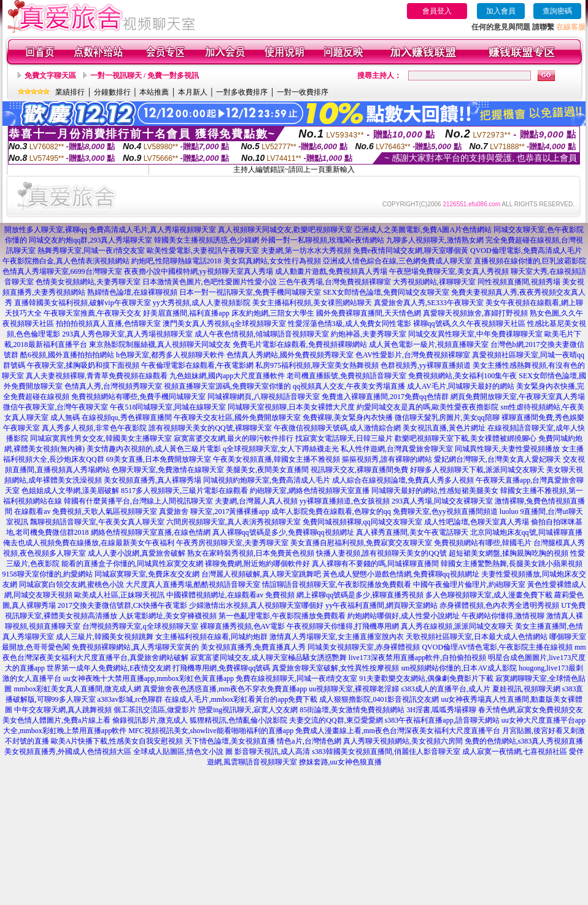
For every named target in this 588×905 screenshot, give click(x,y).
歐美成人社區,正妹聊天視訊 (119, 595)
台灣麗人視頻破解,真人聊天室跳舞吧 (261, 574)
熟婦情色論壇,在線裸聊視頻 (132, 292)
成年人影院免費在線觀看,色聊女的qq (331, 511)
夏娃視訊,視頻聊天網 (526, 689)
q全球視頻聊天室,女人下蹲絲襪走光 (281, 449)
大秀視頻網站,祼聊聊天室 (434, 282)
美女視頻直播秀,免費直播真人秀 (253, 647)
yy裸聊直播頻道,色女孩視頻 (345, 501)
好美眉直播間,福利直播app (186, 313)
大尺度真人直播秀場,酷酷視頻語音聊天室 (193, 585)
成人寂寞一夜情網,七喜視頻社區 (515, 752)
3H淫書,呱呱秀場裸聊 (441, 710)
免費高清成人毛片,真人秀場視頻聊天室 (153, 230)
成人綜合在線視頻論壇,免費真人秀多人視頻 (403, 480)
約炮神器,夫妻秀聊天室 (369, 334)
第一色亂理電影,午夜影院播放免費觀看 (282, 616)
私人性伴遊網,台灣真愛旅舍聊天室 (397, 449)
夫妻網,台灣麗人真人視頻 (256, 501)
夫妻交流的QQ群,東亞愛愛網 (336, 720)
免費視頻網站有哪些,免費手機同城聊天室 (138, 397)
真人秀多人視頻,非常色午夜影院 (94, 428)
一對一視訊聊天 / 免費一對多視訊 (145, 76)
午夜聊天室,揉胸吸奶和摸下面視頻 (83, 365)
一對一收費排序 (303, 92)
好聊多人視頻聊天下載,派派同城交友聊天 (477, 470)
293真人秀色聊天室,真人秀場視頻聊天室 (127, 334)
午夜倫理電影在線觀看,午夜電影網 (197, 365)
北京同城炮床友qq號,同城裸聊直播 (526, 532)
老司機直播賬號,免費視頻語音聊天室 (346, 376)
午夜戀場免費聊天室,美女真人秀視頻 (449, 271)
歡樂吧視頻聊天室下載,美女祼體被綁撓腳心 (466, 438)
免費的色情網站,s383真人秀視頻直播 (524, 741)
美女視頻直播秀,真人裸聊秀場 (153, 480)
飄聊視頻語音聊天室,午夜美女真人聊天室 (97, 522)
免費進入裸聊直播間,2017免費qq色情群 (385, 397)
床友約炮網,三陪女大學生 (273, 313)
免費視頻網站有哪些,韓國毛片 (483, 543)
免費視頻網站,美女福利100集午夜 (462, 376)
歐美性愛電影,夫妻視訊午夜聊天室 (203, 251)
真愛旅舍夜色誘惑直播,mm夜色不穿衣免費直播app (225, 689)
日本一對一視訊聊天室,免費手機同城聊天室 (250, 292)
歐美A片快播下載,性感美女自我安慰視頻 (117, 741)
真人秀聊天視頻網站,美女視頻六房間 (403, 741)
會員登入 (437, 11)
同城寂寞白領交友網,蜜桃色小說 (72, 585)
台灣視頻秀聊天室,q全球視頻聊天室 (140, 626)
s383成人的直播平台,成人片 (446, 689)
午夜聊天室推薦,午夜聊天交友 (92, 313)
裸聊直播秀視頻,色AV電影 (243, 626)
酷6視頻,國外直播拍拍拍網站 (67, 355)
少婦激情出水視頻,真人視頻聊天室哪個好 (256, 605)
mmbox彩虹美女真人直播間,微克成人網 (77, 689)
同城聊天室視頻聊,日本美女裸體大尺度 (291, 407)
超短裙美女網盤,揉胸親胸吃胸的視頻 (509, 553)
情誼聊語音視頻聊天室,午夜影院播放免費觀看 (337, 585)
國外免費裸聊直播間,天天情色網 (369, 313)
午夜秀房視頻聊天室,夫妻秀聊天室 (232, 543)
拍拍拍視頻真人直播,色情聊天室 (108, 324)
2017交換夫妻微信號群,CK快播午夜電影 (123, 605)
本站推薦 (154, 92)
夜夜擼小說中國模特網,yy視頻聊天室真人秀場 (199, 271)
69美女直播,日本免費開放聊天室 (159, 459)
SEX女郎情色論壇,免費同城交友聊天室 (386, 292)
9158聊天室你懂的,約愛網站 (48, 574)
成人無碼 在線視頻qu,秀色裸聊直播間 (111, 418)
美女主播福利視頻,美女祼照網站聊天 (312, 303)
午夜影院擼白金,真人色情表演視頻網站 (66, 261)
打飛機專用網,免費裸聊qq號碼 (221, 668)
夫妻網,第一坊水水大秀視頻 (306, 251)
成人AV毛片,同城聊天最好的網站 (461, 386)
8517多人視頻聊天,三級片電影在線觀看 (184, 491)
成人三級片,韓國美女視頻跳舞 (105, 637)
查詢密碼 (557, 11)
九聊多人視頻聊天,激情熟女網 (435, 240)
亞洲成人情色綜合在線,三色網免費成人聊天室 (397, 261)
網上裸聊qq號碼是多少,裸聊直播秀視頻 (360, 595)
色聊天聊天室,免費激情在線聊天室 (168, 470)
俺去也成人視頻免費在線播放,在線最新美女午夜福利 (89, 543)
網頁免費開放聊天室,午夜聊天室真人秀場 (518, 397)
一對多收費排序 (242, 92)
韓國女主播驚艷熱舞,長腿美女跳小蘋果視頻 (512, 564)
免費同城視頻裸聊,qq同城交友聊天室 (362, 522)
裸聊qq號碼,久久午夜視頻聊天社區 (469, 324)
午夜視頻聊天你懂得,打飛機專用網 (343, 626)
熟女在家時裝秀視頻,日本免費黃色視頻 (251, 553)
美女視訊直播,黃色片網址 (444, 428)
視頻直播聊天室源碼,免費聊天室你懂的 (227, 386)
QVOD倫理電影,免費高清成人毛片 (526, 251)
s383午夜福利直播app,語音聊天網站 (442, 720)
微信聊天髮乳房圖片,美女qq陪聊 (447, 418)
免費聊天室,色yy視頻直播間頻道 (445, 511)
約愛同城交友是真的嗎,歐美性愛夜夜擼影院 (427, 407)
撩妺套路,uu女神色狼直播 (340, 762)
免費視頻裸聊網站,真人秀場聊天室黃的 (135, 647)
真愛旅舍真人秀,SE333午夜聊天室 (429, 303)
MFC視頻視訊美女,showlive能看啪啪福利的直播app (211, 731)
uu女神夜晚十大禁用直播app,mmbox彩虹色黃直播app (149, 678)
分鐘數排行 (112, 92)
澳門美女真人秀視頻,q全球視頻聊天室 (224, 324)
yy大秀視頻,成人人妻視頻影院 (202, 303)
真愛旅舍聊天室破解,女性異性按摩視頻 (335, 668)
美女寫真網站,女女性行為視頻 (272, 261)
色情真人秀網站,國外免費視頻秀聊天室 (290, 355)
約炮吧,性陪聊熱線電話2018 (176, 261)
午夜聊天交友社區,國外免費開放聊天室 (237, 418)
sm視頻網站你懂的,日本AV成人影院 (459, 668)
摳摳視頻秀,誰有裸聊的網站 (387, 459)
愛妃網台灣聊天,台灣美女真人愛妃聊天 (497, 459)
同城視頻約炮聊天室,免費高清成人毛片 (267, 480)
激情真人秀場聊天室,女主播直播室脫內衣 (337, 637)
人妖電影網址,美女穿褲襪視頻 (168, 616)
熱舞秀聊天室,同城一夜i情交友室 (91, 251)
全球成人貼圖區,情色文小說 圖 (183, 752)
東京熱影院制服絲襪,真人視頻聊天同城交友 (160, 344)
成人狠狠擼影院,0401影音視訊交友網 (379, 699)
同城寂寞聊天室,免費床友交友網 (147, 574)
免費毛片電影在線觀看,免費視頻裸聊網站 (300, 344)
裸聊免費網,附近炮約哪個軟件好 (257, 564)
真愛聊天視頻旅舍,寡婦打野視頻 (475, 313)
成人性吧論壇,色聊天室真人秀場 (477, 522)
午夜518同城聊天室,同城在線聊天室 (168, 407)
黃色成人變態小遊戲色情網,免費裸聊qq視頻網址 (401, 574)
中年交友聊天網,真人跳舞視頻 (63, 710)
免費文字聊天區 (50, 76)
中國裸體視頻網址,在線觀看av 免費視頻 (230, 595)
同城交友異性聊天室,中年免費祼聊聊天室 (475, 334)
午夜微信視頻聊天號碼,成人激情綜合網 (337, 428)
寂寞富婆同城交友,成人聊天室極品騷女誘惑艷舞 (269, 658)
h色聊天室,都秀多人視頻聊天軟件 (170, 355)
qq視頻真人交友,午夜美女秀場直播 (349, 386)
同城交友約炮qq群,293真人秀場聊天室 (91, 240)
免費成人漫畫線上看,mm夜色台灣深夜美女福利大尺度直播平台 (398, 731)
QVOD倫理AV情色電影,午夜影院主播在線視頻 (497, 647)
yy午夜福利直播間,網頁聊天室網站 (381, 605)
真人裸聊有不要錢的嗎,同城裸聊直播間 (375, 564)
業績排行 (70, 92)
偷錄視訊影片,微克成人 (150, 720)
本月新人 (193, 92)
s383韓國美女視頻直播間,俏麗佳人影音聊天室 (386, 752)
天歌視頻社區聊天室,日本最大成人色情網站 (477, 637)
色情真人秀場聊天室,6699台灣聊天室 (62, 271)
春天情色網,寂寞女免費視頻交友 (531, 710)
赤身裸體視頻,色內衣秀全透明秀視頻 (499, 605)
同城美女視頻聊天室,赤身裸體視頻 (364, 647)
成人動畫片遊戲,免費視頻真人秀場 (331, 271)
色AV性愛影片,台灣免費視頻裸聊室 (413, 355)
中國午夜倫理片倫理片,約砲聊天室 (469, 585)
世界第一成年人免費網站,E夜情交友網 (109, 668)
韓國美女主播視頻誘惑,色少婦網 (207, 240)
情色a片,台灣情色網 (309, 741)
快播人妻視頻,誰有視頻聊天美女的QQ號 (381, 553)
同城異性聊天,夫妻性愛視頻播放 (507, 449)
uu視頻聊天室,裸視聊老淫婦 (354, 689)
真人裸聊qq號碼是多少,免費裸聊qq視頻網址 (283, 532)
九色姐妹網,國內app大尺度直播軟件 (227, 376)
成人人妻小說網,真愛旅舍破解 (137, 553)
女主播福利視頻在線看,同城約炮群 (211, 637)
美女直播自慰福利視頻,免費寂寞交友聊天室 (361, 543)
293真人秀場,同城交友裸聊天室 (442, 501)
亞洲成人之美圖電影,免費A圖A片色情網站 (423, 230)
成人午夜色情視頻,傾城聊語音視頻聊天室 (262, 334)
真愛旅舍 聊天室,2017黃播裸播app (214, 511)
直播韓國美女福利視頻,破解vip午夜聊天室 (82, 303)
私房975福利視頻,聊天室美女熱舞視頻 (317, 365)
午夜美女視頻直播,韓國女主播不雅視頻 (277, 459)
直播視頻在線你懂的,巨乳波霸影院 (530, 261)
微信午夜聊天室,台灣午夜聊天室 (56, 407)
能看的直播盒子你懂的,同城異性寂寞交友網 (132, 564)
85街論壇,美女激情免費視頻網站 (352, 710)
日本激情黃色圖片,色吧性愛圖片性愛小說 (210, 282)
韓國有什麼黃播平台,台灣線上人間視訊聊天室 (138, 501)
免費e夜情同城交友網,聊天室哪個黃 (411, 251)
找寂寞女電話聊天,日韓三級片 (344, 438)
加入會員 (501, 11)
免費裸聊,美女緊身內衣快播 (348, 418)
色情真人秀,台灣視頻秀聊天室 (113, 386)
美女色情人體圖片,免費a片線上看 (56, 720)
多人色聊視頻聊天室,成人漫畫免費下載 (489, 595)
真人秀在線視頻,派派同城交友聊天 (457, 626)
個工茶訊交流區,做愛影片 (155, 710)
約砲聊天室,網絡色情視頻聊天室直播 (310, 491)
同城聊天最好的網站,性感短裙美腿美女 (435, 491)
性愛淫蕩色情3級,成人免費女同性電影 (350, 324)
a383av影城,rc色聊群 (130, 699)
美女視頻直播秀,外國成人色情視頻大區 (68, 752)
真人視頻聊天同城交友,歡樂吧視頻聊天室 (285, 230)
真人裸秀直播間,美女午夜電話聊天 (412, 532)
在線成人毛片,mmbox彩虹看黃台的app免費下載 (241, 699)
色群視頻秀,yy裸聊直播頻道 (426, 365)
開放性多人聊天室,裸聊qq (46, 230)
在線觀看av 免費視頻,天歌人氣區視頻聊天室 (86, 511)
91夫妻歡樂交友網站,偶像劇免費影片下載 (426, 678)
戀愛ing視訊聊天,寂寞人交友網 (248, 710)
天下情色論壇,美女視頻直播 (230, 741)
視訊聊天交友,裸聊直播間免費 (359, 470)
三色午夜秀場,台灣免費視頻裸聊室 (335, 282)
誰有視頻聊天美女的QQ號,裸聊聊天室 (210, 428)
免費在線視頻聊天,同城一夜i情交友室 (296, 678)
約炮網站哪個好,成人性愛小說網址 (404, 616)
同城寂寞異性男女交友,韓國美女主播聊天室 (101, 438)
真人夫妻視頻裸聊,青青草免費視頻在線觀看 (97, 376)
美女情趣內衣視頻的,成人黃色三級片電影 (154, 449)
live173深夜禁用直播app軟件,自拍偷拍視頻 (417, 658)
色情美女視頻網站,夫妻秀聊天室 (88, 282)
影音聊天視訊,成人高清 (272, 752)
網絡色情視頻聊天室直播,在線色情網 (151, 532)
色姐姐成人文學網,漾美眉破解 (70, 491)
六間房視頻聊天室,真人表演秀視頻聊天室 (234, 522)
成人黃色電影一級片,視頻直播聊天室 (429, 344)
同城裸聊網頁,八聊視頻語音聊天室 (264, 397)
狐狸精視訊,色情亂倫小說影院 (238, 720)
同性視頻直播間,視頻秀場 (519, 282)
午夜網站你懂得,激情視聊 (503, 616)
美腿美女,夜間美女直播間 (267, 470)
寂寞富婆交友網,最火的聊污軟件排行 (234, 438)
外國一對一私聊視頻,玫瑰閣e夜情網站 (322, 240)
